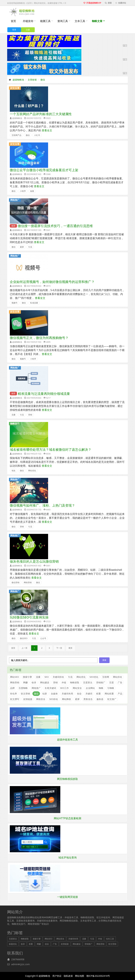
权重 (98, 694)
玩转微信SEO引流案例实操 (29, 617)
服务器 (100, 699)
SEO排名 (54, 699)
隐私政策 (68, 976)
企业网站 (90, 688)
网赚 (25, 682)
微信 (43, 80)
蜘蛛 (101, 688)
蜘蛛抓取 (75, 682)
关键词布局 (67, 694)
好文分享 (15, 88)
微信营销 (15, 582)
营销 (30, 415)
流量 (14, 415)
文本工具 (80, 21)
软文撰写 (15, 699)
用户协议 (57, 976)
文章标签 (32, 80)
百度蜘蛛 (23, 688)
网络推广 (15, 200)
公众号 (43, 638)
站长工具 (110, 939)
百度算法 (88, 682)
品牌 (12, 688)
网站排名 (118, 677)
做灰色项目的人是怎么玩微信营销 (34, 561)
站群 (45, 694)
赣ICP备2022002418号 (98, 976)
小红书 (37, 135)
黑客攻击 (88, 699)
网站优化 (32, 471)
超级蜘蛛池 (18, 80)
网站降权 (67, 699)
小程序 (23, 191)
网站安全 (77, 688)
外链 (64, 682)
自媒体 (54, 694)
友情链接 (28, 699)
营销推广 (101, 682)
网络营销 (28, 582)
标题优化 (13, 944)
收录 (34, 682)
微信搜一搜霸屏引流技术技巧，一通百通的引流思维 (55, 226)
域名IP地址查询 (67, 857)
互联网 (106, 677)
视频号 (15, 303)
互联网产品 (16, 135)
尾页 (70, 648)
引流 (30, 247)
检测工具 (45, 21)
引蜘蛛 (111, 688)
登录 (14, 30)
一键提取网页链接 (67, 897)
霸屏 (22, 247)
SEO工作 (64, 688)
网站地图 (80, 976)
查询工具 (63, 21)
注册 (28, 30)
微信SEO (24, 638)
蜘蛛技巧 (15, 424)
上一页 (24, 648)
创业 (79, 694)
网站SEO (15, 677)
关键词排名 (58, 677)
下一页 (59, 648)
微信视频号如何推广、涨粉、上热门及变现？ (42, 505)
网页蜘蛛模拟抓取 (67, 779)
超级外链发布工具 (67, 740)
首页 (13, 21)
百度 (112, 682)
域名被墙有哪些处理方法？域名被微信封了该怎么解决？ (51, 449)
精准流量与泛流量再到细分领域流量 (44, 394)
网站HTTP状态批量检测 (67, 818)
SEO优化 (94, 677)
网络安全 (41, 699)
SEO (46, 677)
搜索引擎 (27, 677)
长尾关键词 (50, 688)
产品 (120, 694)
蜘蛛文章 (97, 21)
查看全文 (47, 130)
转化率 (14, 694)
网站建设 (45, 682)
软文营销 (25, 694)
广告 (120, 682)
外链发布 (28, 21)
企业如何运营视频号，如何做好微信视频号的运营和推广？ (52, 282)
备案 (32, 191)
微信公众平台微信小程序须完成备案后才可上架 (44, 170)
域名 (14, 471)
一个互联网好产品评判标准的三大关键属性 (41, 114)
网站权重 (109, 694)
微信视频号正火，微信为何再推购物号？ (39, 338)
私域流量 (34, 303)
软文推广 (112, 699)
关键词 (89, 694)
